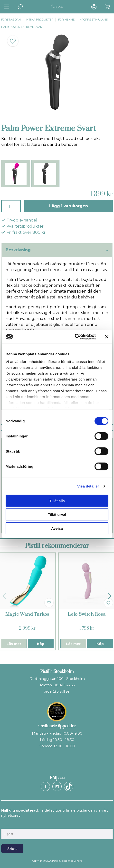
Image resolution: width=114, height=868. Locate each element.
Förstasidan (11, 20)
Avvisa (57, 528)
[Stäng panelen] (107, 337)
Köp (41, 644)
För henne (66, 20)
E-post (6, 825)
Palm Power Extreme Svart (23, 27)
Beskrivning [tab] (57, 250)
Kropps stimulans (94, 20)
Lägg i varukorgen (69, 206)
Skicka (12, 849)
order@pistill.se (57, 691)
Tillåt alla (57, 501)
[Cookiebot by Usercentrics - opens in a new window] (75, 337)
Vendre (78, 861)
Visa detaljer (88, 486)
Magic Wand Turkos (27, 614)
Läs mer (14, 644)
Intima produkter (39, 20)
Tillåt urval (57, 514)
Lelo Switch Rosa (87, 614)
